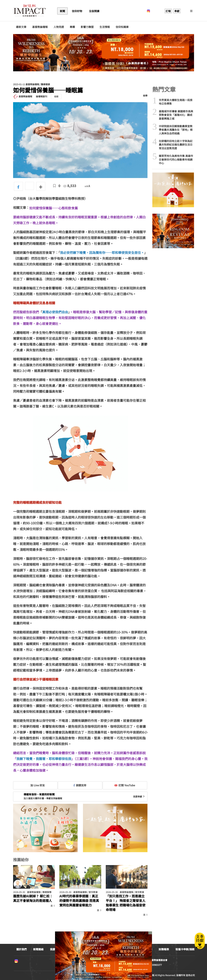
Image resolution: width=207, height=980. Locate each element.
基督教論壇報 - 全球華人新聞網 (30, 11)
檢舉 (145, 96)
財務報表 (164, 949)
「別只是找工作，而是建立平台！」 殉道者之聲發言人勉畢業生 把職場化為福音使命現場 (126, 903)
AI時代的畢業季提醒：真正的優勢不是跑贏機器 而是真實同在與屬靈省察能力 (79, 901)
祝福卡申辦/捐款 (185, 949)
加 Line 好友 (35, 785)
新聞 (62, 11)
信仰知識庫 (122, 27)
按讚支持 (80, 785)
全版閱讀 (94, 11)
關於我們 (22, 949)
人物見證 (59, 27)
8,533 (70, 186)
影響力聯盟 (87, 27)
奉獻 (177, 11)
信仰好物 (77, 11)
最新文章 (21, 27)
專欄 (72, 27)
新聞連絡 (38, 949)
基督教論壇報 (40, 27)
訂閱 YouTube (125, 785)
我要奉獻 (139, 796)
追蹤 (56, 96)
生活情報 (105, 27)
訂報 (168, 11)
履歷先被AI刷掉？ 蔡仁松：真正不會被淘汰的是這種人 (33, 898)
